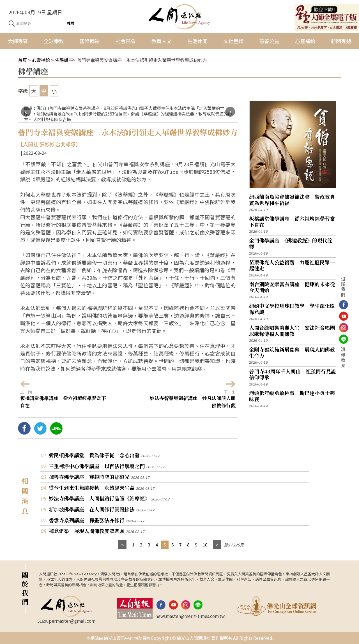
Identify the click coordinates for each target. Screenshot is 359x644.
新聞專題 (341, 41)
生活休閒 (197, 41)
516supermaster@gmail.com (66, 621)
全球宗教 (54, 41)
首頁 (22, 60)
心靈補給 (305, 41)
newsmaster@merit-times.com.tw (190, 616)
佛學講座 (64, 60)
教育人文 (162, 41)
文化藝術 (233, 41)
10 (205, 544)
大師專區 (18, 41)
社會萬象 (126, 41)
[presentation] (26, 112)
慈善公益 (269, 41)
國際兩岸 (90, 41)
